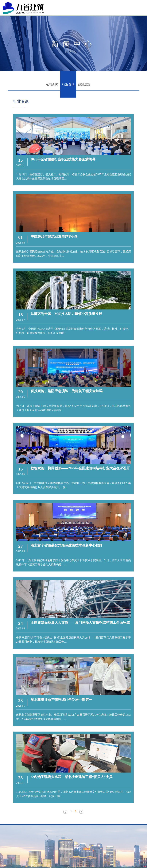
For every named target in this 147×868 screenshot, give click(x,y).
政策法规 (84, 84)
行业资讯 (68, 84)
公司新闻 (52, 84)
